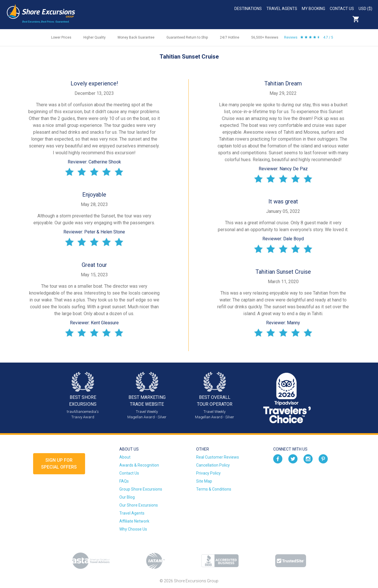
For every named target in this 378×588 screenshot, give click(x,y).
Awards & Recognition (139, 465)
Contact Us (342, 9)
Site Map (204, 481)
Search (368, 19)
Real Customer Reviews (218, 457)
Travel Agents (282, 9)
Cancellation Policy (213, 465)
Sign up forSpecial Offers (59, 464)
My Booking (313, 9)
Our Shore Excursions (139, 505)
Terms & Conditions (214, 489)
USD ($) (365, 9)
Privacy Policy (208, 473)
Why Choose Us (133, 529)
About (125, 457)
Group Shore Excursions (141, 489)
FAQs (124, 481)
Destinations (248, 9)
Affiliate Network (134, 521)
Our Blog (127, 497)
